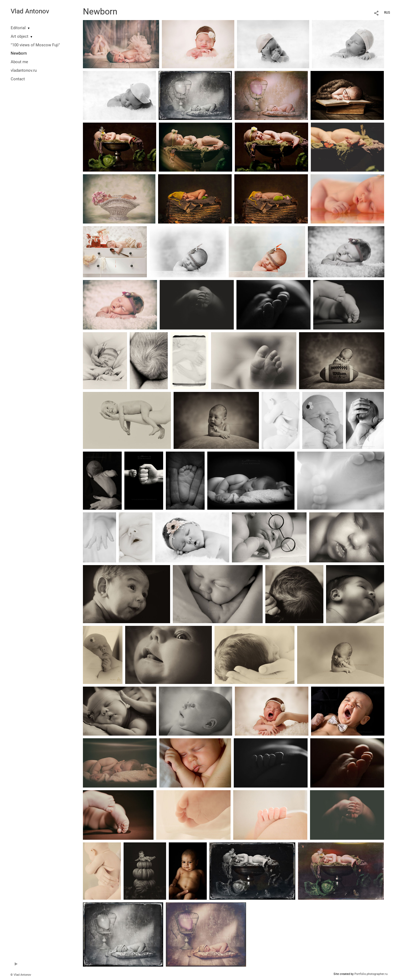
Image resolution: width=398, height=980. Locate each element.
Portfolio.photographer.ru (371, 974)
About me (19, 62)
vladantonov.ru (24, 70)
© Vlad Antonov (21, 975)
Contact (18, 79)
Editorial (18, 28)
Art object (20, 36)
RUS (387, 13)
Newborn (19, 53)
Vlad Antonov (30, 11)
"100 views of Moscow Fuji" (35, 45)
